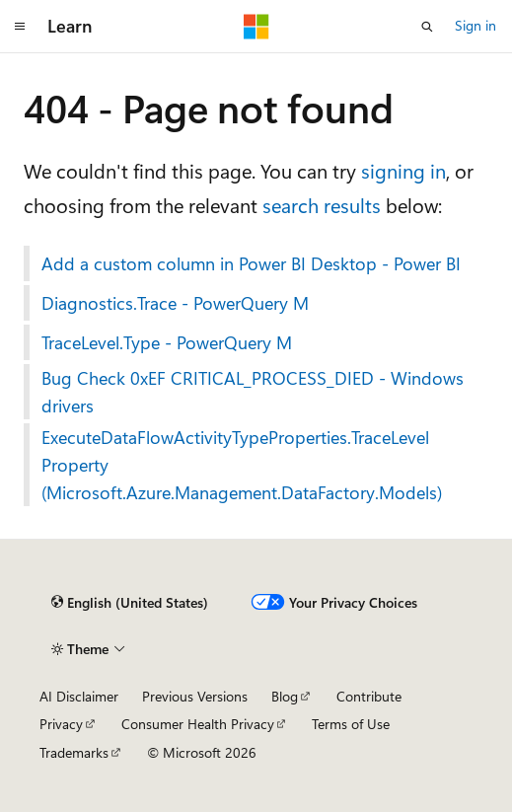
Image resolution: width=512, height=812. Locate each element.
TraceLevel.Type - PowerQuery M (167, 342)
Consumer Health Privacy (198, 724)
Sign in (475, 25)
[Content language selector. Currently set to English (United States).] (130, 603)
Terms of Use (351, 724)
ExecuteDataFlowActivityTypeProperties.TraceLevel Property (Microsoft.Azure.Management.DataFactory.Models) (242, 465)
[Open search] (427, 27)
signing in (403, 170)
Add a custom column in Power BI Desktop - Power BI (251, 263)
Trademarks (74, 752)
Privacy (61, 724)
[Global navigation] (20, 27)
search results (322, 205)
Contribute (369, 696)
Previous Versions (195, 696)
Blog (285, 696)
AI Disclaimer (79, 696)
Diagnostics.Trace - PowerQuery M (175, 303)
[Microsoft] (256, 27)
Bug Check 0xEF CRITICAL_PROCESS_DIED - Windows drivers (253, 392)
